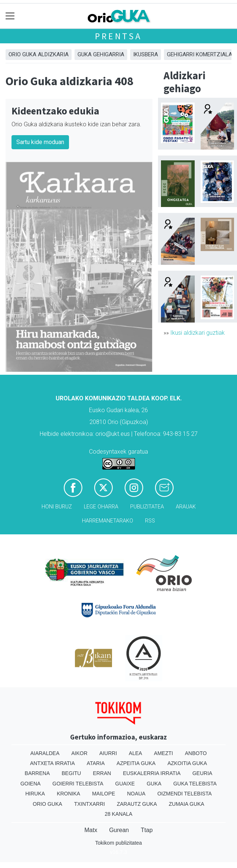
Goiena (30, 784)
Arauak (186, 507)
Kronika (68, 794)
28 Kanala (119, 814)
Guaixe (125, 784)
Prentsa (119, 36)
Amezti (163, 753)
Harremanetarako (108, 521)
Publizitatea (147, 507)
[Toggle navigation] (10, 16)
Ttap (147, 830)
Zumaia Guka (187, 804)
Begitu (71, 773)
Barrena (37, 773)
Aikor (79, 753)
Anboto (196, 753)
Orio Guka (47, 804)
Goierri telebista (78, 784)
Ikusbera (146, 54)
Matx (91, 830)
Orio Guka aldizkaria (39, 54)
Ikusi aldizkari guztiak (197, 333)
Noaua (136, 794)
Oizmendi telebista (185, 794)
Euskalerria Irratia (152, 773)
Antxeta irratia (52, 763)
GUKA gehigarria (101, 54)
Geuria (203, 773)
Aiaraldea (45, 753)
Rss (150, 521)
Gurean (119, 830)
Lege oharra (101, 507)
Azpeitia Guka (136, 763)
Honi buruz (57, 507)
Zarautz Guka (137, 804)
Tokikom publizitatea (118, 843)
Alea (135, 753)
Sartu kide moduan (40, 142)
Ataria (96, 763)
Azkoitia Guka (187, 763)
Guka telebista (195, 784)
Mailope (103, 794)
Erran (102, 773)
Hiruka (35, 794)
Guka (154, 784)
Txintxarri (90, 804)
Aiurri (108, 753)
